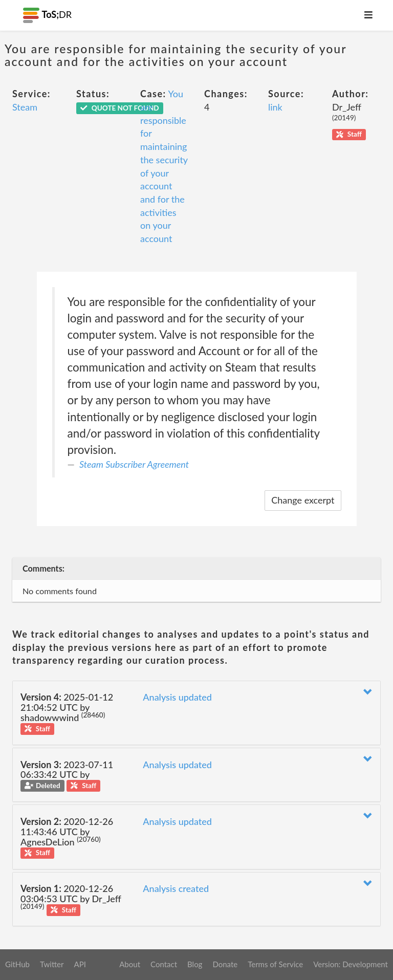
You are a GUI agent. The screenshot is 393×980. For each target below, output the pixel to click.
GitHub (17, 964)
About (130, 964)
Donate (225, 964)
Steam (25, 107)
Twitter (52, 964)
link (275, 107)
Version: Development (351, 964)
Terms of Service (275, 964)
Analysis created (176, 888)
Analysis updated (177, 697)
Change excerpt (303, 500)
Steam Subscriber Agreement (134, 464)
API (80, 964)
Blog (195, 964)
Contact (164, 964)
